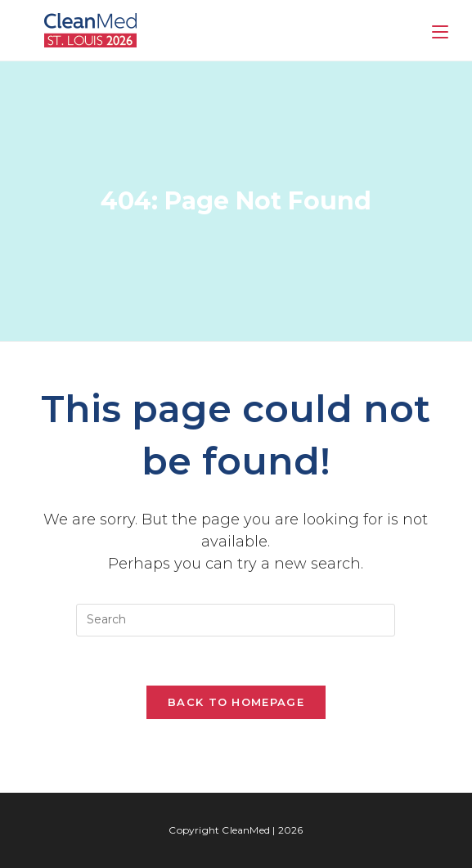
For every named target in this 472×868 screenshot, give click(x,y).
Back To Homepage (236, 702)
